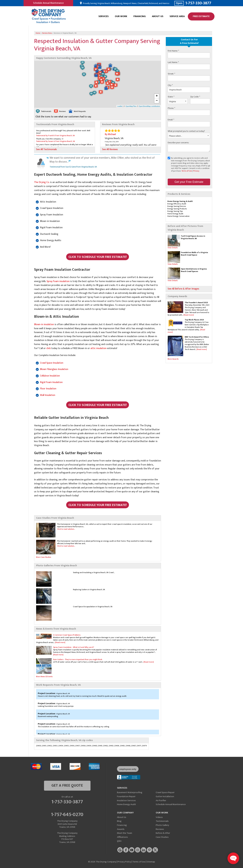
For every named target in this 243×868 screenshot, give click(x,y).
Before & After (163, 833)
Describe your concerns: (178, 143)
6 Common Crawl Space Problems (67, 635)
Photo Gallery (162, 825)
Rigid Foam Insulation (51, 382)
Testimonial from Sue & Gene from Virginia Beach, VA (73, 167)
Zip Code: (195, 97)
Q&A (119, 841)
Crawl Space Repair (165, 792)
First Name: (173, 51)
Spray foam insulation (58, 281)
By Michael (110, 134)
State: (171, 97)
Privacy (196, 171)
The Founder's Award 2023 (196, 303)
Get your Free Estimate (189, 182)
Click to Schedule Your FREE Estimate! (98, 257)
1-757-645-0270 (67, 814)
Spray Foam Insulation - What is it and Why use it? (74, 647)
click (49, 348)
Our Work (121, 16)
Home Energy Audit (126, 804)
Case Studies (162, 837)
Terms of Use (187, 171)
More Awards (173, 359)
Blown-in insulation (44, 324)
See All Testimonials (46, 149)
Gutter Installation (165, 796)
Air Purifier (161, 800)
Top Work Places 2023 (194, 320)
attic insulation (98, 348)
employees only (128, 769)
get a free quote (67, 786)
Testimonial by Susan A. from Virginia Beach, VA (55, 141)
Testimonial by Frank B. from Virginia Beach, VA (55, 136)
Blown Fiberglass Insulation (54, 369)
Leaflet (120, 106)
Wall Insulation (48, 395)
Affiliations (122, 837)
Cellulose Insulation (50, 376)
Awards (121, 829)
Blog (119, 821)
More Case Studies (44, 557)
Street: (171, 74)
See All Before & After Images (183, 289)
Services (104, 16)
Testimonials (162, 821)
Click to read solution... (66, 529)
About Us (158, 16)
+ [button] (157, 96)
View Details (173, 248)
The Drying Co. (42, 182)
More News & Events (44, 677)
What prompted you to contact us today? (186, 131)
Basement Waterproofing (130, 792)
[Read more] (189, 315)
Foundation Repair (126, 796)
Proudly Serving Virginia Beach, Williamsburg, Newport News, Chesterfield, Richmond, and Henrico (126, 3)
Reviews (160, 829)
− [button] (157, 101)
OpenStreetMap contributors (149, 106)
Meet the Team (125, 833)
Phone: (171, 108)
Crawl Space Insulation (52, 363)
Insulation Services (126, 800)
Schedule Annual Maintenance (48, 3)
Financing (140, 16)
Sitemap (151, 862)
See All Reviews (110, 149)
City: (170, 85)
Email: (171, 120)
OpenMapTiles (131, 106)
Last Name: (173, 62)
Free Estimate (201, 16)
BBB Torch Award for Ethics (197, 337)
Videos (159, 817)
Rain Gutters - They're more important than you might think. (78, 659)
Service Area (177, 16)
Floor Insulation (48, 389)
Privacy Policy (124, 862)
